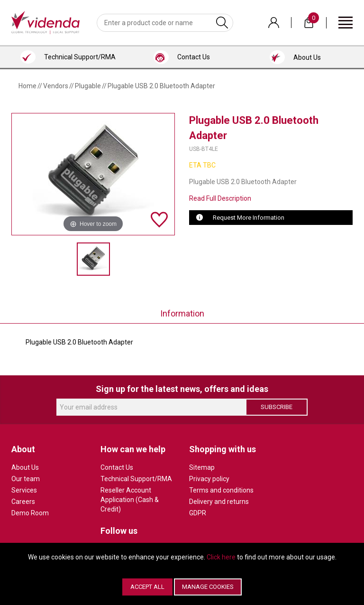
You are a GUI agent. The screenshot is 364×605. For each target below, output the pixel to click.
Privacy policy (209, 479)
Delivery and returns (219, 502)
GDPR (198, 513)
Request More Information (249, 218)
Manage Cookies (208, 587)
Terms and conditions (221, 490)
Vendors (56, 86)
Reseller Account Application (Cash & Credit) (130, 500)
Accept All (147, 587)
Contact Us (117, 467)
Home (27, 86)
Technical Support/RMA (136, 479)
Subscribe (277, 407)
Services (24, 490)
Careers (23, 502)
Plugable (88, 86)
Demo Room (30, 513)
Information (182, 313)
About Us (25, 467)
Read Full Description (220, 198)
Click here (221, 557)
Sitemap (202, 467)
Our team (26, 479)
